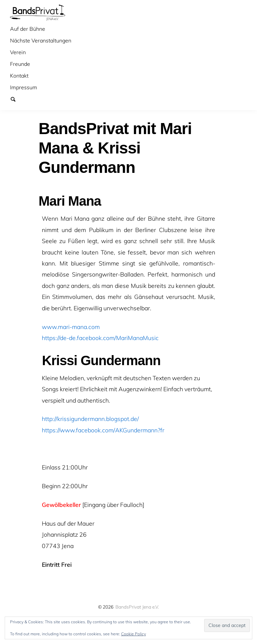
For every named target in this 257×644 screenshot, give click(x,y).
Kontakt (19, 76)
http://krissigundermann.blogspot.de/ (90, 419)
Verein (18, 52)
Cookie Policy (134, 634)
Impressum (24, 87)
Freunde (20, 64)
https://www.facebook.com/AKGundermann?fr (103, 430)
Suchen (16, 99)
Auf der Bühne (28, 29)
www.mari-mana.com (71, 327)
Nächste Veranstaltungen (41, 40)
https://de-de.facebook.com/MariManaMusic (100, 338)
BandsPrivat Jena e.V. (137, 607)
